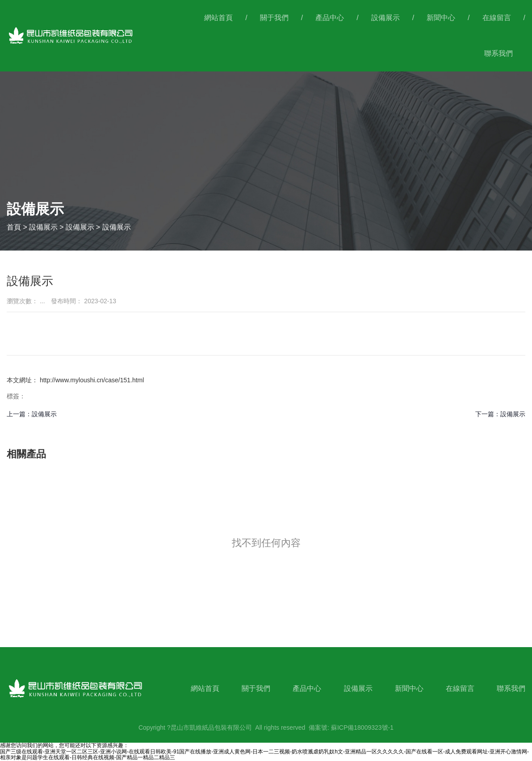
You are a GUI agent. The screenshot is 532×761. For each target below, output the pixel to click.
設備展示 (385, 18)
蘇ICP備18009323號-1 (362, 728)
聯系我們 (498, 53)
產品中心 (330, 18)
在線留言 (497, 18)
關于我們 (274, 18)
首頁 (15, 227)
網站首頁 (218, 18)
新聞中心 (441, 18)
